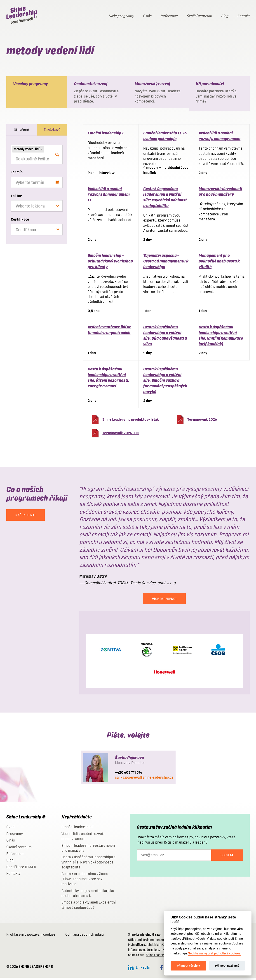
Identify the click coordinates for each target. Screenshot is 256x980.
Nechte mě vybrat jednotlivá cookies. (215, 953)
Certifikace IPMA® (21, 869)
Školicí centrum (199, 16)
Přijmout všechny (188, 966)
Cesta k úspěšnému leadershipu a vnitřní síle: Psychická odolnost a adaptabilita (88, 864)
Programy (15, 836)
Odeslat (227, 857)
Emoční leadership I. (106, 135)
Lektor (16, 198)
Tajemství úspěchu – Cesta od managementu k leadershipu (166, 263)
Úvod (10, 829)
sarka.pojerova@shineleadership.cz (144, 780)
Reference (169, 16)
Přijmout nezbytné (227, 966)
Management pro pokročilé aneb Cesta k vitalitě (219, 263)
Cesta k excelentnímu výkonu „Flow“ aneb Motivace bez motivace (85, 881)
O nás (147, 16)
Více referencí (164, 601)
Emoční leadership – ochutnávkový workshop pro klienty (110, 263)
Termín (17, 174)
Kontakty (13, 876)
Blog (225, 16)
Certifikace (20, 222)
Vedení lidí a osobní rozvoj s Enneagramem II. (109, 197)
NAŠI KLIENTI (26, 517)
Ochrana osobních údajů (85, 937)
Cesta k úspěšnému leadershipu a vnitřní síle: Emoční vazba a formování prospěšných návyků (165, 383)
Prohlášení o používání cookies (31, 937)
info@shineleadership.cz (144, 952)
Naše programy (121, 16)
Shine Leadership (158, 957)
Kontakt (243, 16)
